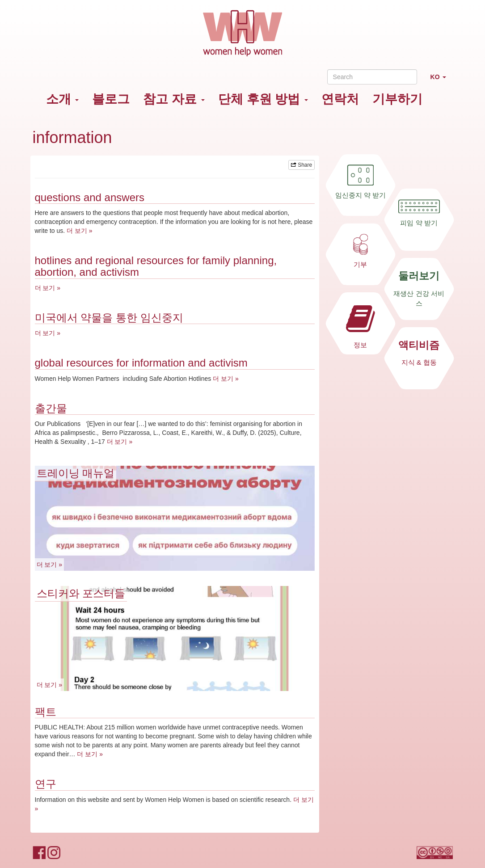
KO (442, 81)
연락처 (340, 99)
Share (302, 165)
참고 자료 (174, 99)
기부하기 (397, 99)
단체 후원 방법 (263, 99)
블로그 (111, 99)
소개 (63, 99)
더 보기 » (80, 231)
